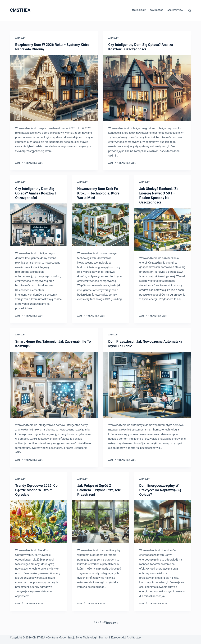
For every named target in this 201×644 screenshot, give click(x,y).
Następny (112, 623)
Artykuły (20, 38)
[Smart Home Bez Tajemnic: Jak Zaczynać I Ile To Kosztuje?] (54, 385)
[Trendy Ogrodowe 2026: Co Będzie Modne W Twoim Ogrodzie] (38, 522)
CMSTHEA (20, 10)
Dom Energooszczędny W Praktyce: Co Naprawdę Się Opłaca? (160, 490)
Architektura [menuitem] (175, 10)
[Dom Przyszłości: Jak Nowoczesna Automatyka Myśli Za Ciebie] (147, 385)
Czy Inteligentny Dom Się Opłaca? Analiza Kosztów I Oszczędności (36, 193)
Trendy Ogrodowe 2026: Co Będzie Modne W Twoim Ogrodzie (36, 490)
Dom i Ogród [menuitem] (157, 10)
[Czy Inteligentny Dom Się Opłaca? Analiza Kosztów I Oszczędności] (147, 88)
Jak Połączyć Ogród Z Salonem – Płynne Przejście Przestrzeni (99, 490)
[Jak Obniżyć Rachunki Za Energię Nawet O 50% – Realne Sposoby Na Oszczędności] (163, 229)
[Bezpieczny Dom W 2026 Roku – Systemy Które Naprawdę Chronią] (54, 88)
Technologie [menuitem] (139, 10)
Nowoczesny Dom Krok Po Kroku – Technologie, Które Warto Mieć (98, 193)
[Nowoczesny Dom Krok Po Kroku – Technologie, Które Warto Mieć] (101, 225)
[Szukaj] (190, 10)
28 (106, 622)
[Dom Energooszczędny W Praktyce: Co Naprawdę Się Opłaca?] (163, 522)
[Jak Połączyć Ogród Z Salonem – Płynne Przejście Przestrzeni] (101, 522)
